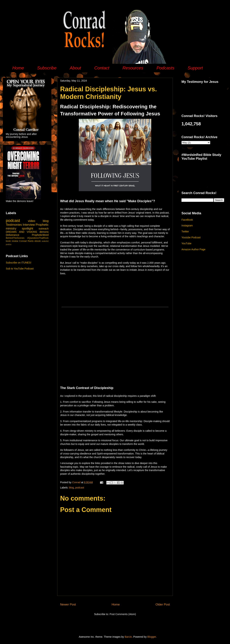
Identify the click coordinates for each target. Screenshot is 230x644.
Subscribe (47, 68)
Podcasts (165, 68)
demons (44, 232)
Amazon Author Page (193, 249)
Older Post (163, 604)
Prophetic (42, 225)
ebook (38, 241)
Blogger (152, 637)
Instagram (187, 226)
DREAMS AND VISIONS (21, 232)
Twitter (185, 231)
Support (195, 68)
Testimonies (14, 225)
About (75, 68)
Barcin (128, 637)
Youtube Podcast (191, 237)
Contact (102, 68)
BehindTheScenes (15, 238)
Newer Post (68, 604)
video (32, 221)
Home (18, 68)
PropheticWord (40, 235)
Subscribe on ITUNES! (19, 263)
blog (71, 488)
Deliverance (12, 235)
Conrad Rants (26, 241)
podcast (80, 488)
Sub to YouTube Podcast (20, 269)
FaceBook (187, 220)
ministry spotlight (19, 229)
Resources (133, 68)
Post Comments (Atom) (123, 614)
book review (12, 241)
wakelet (45, 241)
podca (9, 244)
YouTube (186, 243)
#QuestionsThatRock (38, 238)
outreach (44, 229)
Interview (29, 225)
